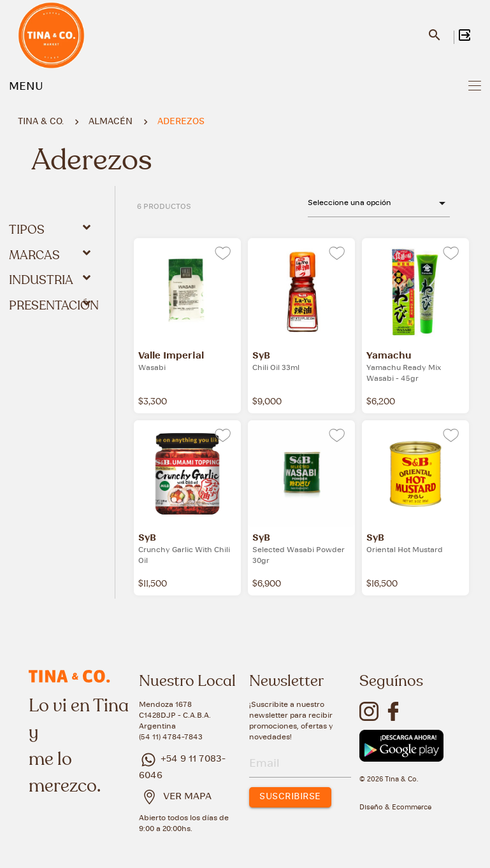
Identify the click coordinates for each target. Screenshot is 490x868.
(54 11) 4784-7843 (171, 737)
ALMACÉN (111, 122)
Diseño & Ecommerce (395, 808)
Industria (52, 280)
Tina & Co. (41, 122)
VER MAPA (187, 797)
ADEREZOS (181, 122)
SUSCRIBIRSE (290, 797)
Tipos (52, 229)
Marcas (52, 255)
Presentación (54, 305)
